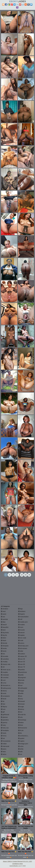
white (21, 749)
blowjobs (5, 646)
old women (23, 648)
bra (3, 654)
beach (4, 625)
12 (22, 575)
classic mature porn (8, 664)
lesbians (22, 611)
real (20, 685)
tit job (21, 730)
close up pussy (7, 670)
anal (3, 611)
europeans (5, 696)
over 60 (22, 664)
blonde (4, 643)
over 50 (22, 662)
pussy (21, 683)
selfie (21, 693)
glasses (4, 717)
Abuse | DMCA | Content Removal (13, 861)
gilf (3, 712)
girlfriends (5, 715)
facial (4, 699)
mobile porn (23, 622)
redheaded (23, 688)
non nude (22, 638)
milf (20, 619)
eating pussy (6, 688)
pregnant (22, 678)
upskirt (21, 738)
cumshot (5, 678)
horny (4, 736)
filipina (4, 707)
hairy (3, 725)
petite (21, 675)
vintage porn (23, 744)
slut (20, 712)
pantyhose (22, 672)
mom (21, 627)
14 (29, 575)
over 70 (22, 667)
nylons (21, 643)
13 (25, 575)
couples (4, 672)
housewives (6, 741)
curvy (4, 683)
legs (20, 609)
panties (21, 670)
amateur (5, 609)
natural (21, 633)
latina (4, 754)
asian (4, 614)
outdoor (22, 654)
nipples (21, 635)
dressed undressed (8, 685)
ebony (4, 691)
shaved (21, 701)
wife (20, 752)
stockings (22, 720)
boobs (4, 648)
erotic (4, 693)
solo (20, 717)
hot (3, 738)
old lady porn (23, 646)
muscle (21, 630)
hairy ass (5, 728)
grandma (5, 720)
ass (3, 617)
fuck (3, 709)
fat (3, 701)
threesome (23, 728)
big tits (4, 635)
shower (21, 704)
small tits (22, 715)
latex (3, 752)
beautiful (5, 627)
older (21, 651)
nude (21, 640)
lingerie (21, 614)
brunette (5, 656)
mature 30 (22, 656)
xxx (20, 754)
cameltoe (5, 659)
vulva (21, 746)
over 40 (22, 659)
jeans (4, 749)
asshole (4, 619)
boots (4, 651)
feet (3, 704)
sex (20, 696)
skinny (21, 709)
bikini (3, 638)
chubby (4, 662)
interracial (5, 746)
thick (21, 725)
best (3, 630)
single (21, 707)
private (21, 680)
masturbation (23, 617)
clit (3, 667)
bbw (3, 622)
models (21, 625)
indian (4, 744)
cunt (3, 680)
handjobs (5, 730)
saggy (21, 691)
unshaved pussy (24, 736)
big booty (5, 633)
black (4, 640)
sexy (21, 699)
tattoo (21, 723)
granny (4, 723)
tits (20, 733)
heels (4, 733)
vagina (21, 741)
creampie (5, 675)
